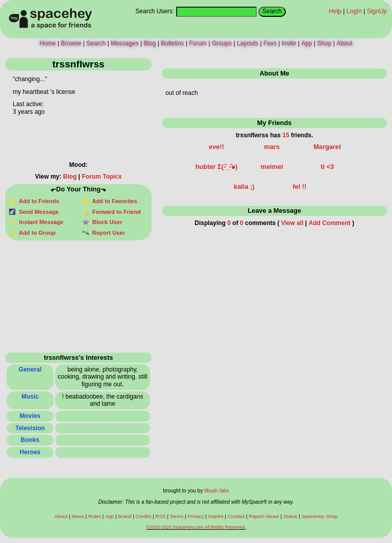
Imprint (216, 516)
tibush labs (216, 491)
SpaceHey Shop (320, 516)
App (307, 43)
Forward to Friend (115, 212)
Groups (222, 43)
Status (290, 516)
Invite (289, 43)
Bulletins (172, 43)
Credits (144, 516)
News (78, 516)
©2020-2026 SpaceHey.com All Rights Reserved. (196, 527)
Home (47, 43)
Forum (198, 43)
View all (292, 223)
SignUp (377, 11)
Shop (324, 43)
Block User (106, 222)
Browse (71, 43)
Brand (125, 516)
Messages (125, 43)
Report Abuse (264, 516)
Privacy (195, 516)
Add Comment (330, 223)
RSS (161, 516)
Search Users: (155, 11)
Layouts (248, 43)
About (344, 43)
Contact (236, 516)
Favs (270, 43)
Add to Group (36, 233)
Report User (107, 233)
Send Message (37, 212)
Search (272, 11)
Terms (177, 516)
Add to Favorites (113, 201)
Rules (95, 516)
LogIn (354, 11)
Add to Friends (38, 201)
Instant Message (40, 222)
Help (335, 11)
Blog (150, 43)
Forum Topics (102, 177)
